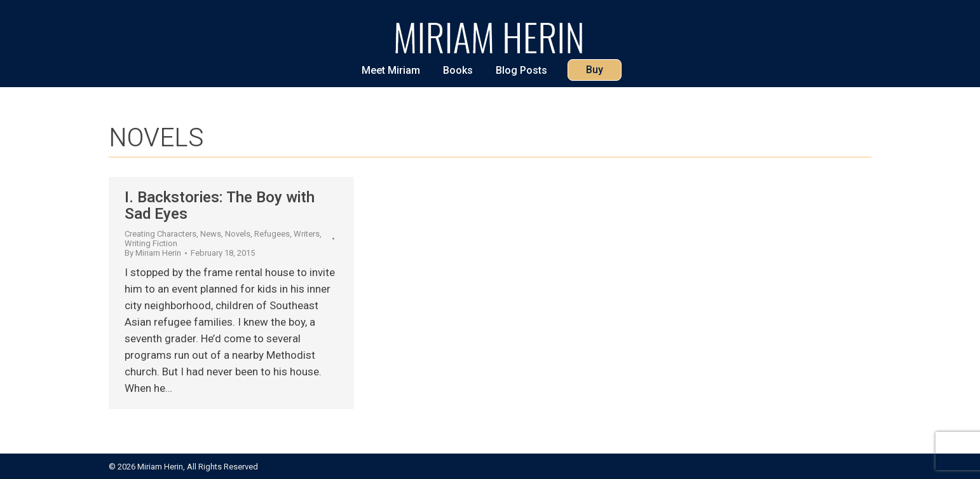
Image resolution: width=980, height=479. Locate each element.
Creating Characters (160, 234)
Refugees (272, 234)
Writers (307, 234)
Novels (238, 234)
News (211, 234)
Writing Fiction (151, 243)
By (153, 253)
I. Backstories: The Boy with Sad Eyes (220, 206)
